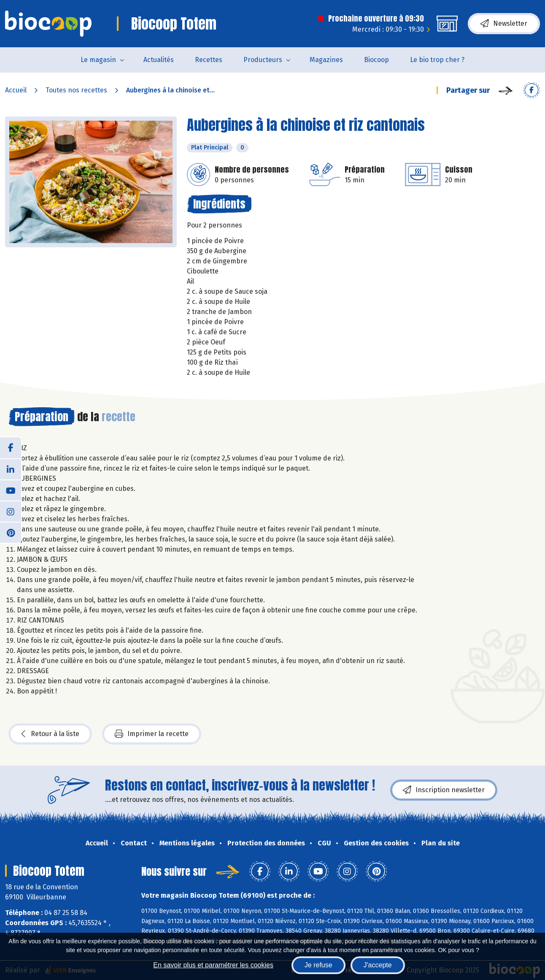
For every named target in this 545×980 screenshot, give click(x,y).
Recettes (209, 60)
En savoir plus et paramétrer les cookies (213, 965)
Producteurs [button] (263, 60)
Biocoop (376, 60)
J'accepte (378, 965)
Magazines (326, 60)
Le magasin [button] (98, 60)
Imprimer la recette (152, 734)
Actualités (159, 60)
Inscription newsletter (444, 790)
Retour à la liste (50, 734)
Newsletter (504, 24)
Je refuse (318, 965)
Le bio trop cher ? (437, 60)
